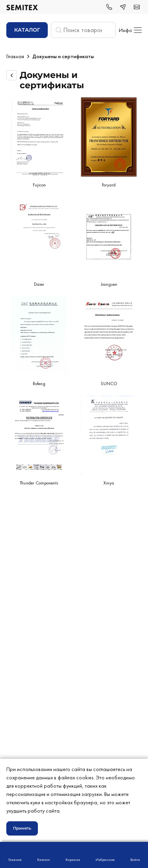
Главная (15, 56)
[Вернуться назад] (11, 75)
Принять (22, 828)
